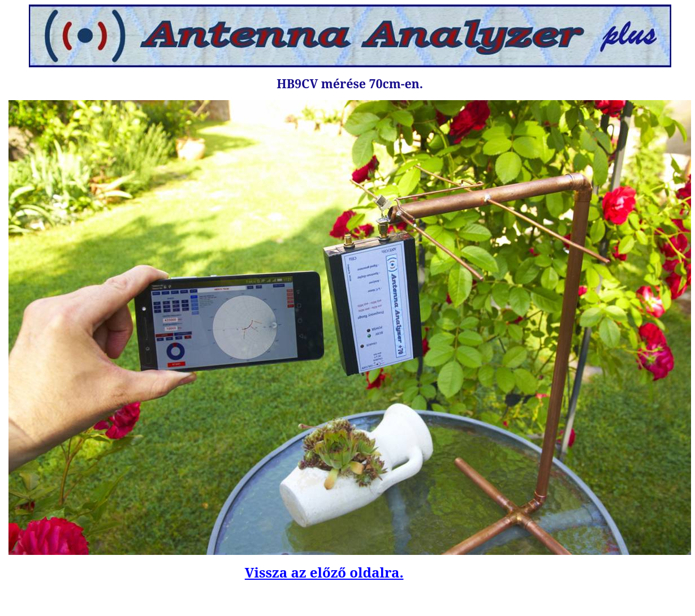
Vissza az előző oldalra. (324, 572)
